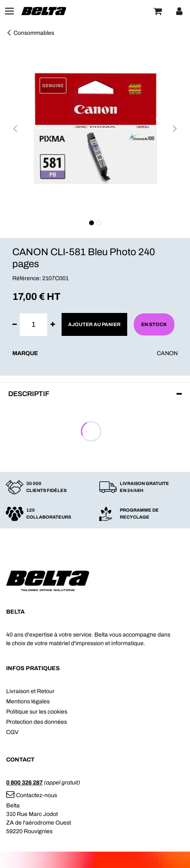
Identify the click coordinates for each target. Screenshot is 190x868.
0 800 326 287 (24, 783)
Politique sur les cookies (37, 712)
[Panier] (158, 11)
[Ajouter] (53, 325)
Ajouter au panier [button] (94, 324)
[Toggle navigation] (9, 11)
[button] (15, 129)
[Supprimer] (15, 325)
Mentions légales (28, 701)
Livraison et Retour (30, 691)
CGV (12, 732)
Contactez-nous (32, 795)
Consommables (30, 33)
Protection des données (37, 722)
